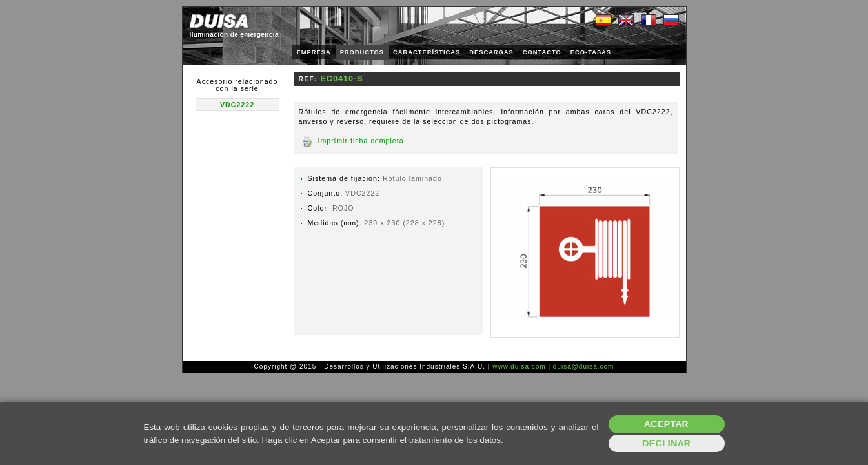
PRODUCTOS (362, 52)
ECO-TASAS (591, 52)
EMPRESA (314, 52)
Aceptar (666, 424)
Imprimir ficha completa (361, 141)
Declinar (666, 443)
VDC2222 (237, 105)
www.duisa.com (519, 367)
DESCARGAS (491, 52)
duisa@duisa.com (584, 367)
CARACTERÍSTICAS (427, 52)
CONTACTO (542, 52)
